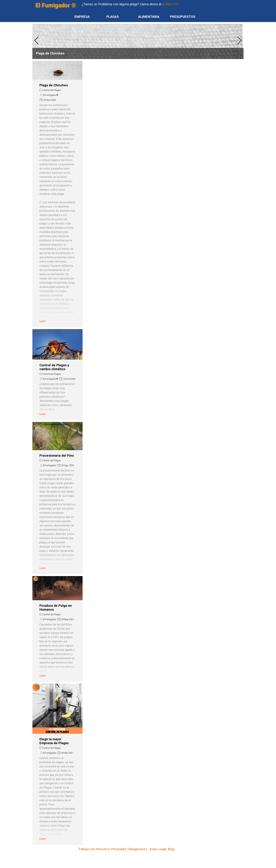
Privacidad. (119, 849)
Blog (171, 849)
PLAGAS (113, 17)
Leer (43, 321)
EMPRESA (82, 17)
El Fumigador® (51, 95)
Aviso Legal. (158, 849)
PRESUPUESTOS (183, 17)
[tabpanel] (151, 4)
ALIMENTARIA (149, 17)
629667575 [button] (170, 4)
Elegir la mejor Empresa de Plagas (54, 741)
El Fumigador (50, 465)
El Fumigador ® (56, 5)
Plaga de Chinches (50, 53)
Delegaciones (137, 849)
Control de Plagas (51, 90)
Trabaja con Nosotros (95, 849)
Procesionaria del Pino (57, 456)
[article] (138, 41)
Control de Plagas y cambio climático (54, 367)
